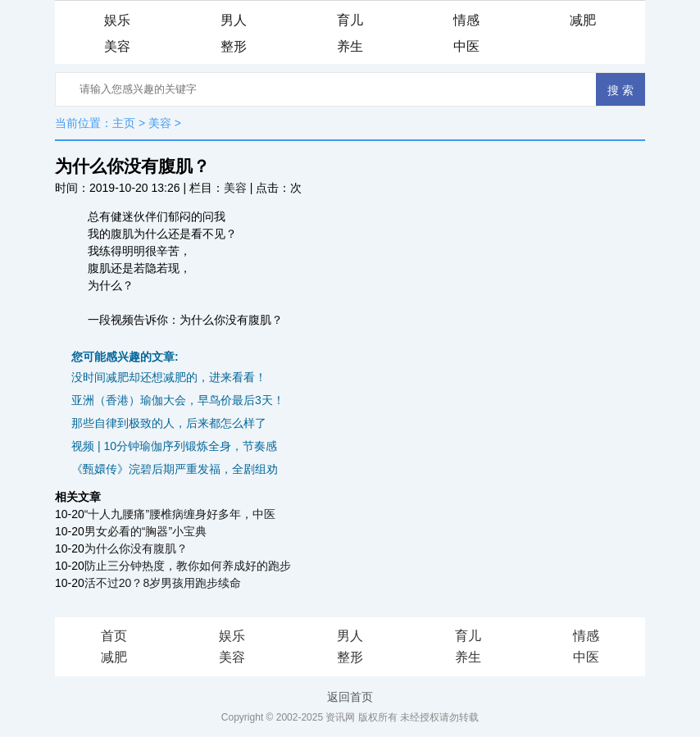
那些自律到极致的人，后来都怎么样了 (169, 423)
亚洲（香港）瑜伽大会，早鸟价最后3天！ (178, 400)
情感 (466, 20)
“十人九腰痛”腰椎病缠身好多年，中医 (180, 514)
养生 (350, 46)
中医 (466, 46)
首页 (114, 636)
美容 (117, 46)
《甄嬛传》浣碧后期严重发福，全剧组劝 (175, 469)
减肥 (583, 20)
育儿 (350, 20)
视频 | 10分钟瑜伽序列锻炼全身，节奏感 (174, 446)
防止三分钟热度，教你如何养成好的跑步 (188, 566)
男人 (234, 20)
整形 (234, 46)
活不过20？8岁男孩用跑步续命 (163, 583)
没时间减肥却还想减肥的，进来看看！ (169, 377)
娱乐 (117, 20)
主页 (124, 123)
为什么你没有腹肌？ (136, 548)
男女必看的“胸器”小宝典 (145, 531)
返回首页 (350, 697)
